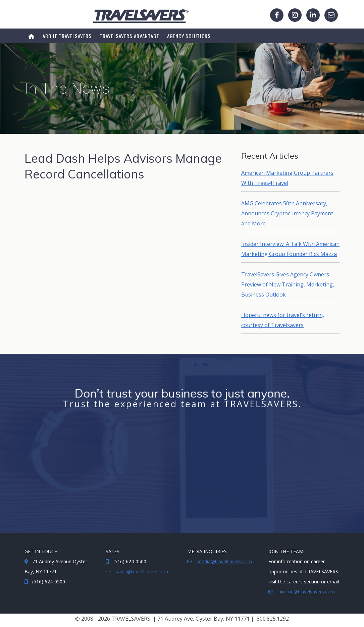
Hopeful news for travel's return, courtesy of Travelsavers (283, 320)
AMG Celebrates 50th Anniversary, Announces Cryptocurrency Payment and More (287, 213)
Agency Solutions (189, 36)
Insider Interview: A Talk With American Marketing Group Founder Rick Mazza (290, 249)
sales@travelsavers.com (141, 571)
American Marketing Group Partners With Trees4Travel (287, 178)
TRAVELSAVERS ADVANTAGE (129, 36)
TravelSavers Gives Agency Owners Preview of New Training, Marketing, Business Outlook (288, 284)
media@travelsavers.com (224, 561)
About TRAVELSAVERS (67, 36)
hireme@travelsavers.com (306, 592)
